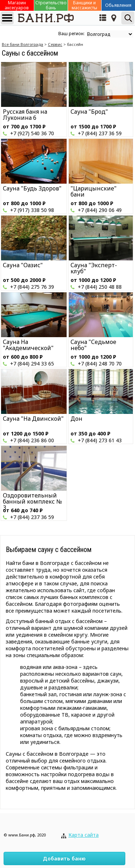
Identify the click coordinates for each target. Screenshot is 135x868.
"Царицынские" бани (94, 191)
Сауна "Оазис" (23, 265)
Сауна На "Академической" (28, 345)
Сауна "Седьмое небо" (93, 345)
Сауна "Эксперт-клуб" (94, 268)
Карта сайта (84, 835)
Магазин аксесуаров (17, 5)
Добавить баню (64, 858)
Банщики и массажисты (84, 5)
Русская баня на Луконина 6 (25, 115)
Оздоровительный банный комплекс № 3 (32, 501)
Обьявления (118, 5)
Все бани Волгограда (22, 44)
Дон (76, 419)
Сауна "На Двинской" (33, 419)
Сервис (55, 44)
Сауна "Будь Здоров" (32, 188)
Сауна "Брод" (89, 112)
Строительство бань (51, 5)
